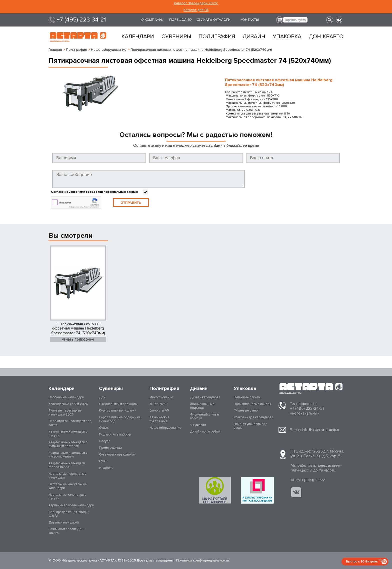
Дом (102, 397)
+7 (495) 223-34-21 (81, 20)
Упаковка (287, 37)
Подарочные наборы (115, 434)
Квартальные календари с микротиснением (68, 455)
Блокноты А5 (159, 410)
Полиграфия (217, 37)
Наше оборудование (165, 428)
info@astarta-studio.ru (321, 430)
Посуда (105, 441)
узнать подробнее (78, 339)
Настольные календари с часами (67, 497)
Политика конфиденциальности (203, 560)
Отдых (104, 428)
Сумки (104, 461)
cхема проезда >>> (308, 480)
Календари (138, 37)
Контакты (250, 20)
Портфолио (180, 20)
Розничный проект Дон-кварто (66, 531)
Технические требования (159, 419)
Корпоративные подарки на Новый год (120, 419)
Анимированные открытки (202, 406)
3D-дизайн (198, 425)
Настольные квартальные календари (68, 486)
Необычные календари (66, 397)
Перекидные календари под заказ (70, 423)
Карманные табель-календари (71, 505)
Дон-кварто (326, 37)
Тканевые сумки (246, 410)
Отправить (131, 203)
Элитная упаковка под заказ (250, 426)
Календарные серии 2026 (68, 404)
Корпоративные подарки (118, 410)
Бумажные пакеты (247, 397)
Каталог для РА (196, 10)
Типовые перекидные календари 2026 (65, 412)
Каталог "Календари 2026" (196, 3)
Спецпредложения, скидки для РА (69, 514)
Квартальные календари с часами (68, 433)
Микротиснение (161, 397)
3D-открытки (159, 404)
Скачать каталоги (214, 20)
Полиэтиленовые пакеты (252, 404)
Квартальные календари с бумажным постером (68, 444)
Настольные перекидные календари (67, 476)
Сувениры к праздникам (117, 454)
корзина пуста (295, 20)
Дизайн (254, 37)
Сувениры (176, 37)
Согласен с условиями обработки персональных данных (94, 192)
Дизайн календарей (64, 522)
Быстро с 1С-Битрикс (362, 561)
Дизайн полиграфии (205, 431)
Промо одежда (110, 448)
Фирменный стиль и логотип (204, 416)
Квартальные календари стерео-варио (67, 465)
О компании (153, 20)
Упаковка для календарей (253, 417)
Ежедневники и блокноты (118, 404)
